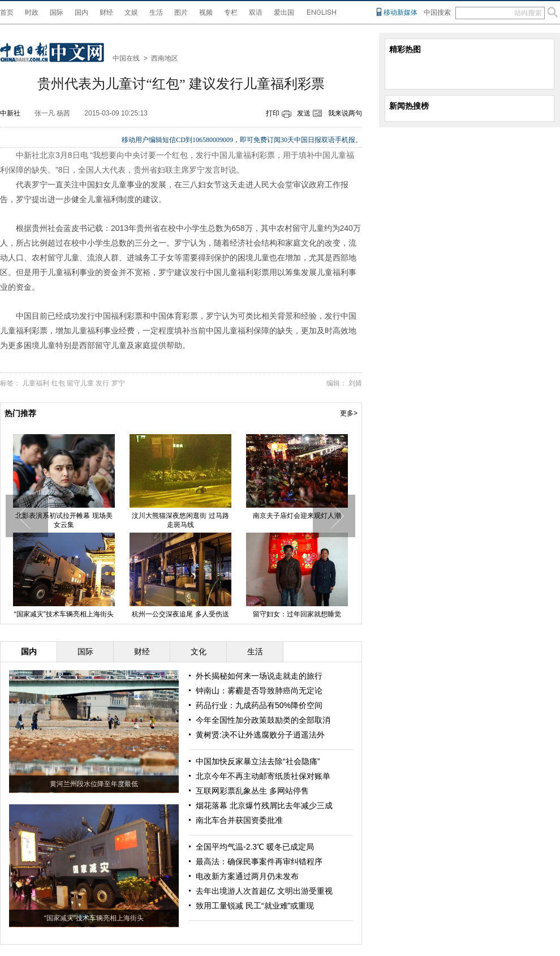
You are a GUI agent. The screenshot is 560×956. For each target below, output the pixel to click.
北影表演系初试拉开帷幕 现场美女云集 (64, 520)
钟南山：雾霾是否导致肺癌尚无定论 (259, 691)
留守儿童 (80, 383)
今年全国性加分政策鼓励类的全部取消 (263, 720)
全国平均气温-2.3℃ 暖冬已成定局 (255, 847)
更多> (349, 413)
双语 (256, 12)
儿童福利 (36, 383)
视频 (206, 12)
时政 (32, 12)
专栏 (231, 12)
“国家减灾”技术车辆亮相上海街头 (64, 614)
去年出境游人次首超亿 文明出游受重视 (264, 891)
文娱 (131, 12)
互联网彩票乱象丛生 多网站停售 (252, 791)
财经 (106, 12)
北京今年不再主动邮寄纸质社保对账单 (263, 776)
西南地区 (165, 58)
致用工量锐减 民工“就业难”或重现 (255, 906)
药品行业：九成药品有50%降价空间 (259, 705)
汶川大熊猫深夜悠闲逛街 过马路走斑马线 (180, 520)
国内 (81, 12)
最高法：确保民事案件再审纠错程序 (259, 861)
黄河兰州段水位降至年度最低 (94, 784)
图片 (181, 12)
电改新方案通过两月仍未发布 (247, 876)
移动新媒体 (400, 12)
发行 (102, 383)
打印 (273, 113)
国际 (57, 12)
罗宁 (118, 383)
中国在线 (126, 58)
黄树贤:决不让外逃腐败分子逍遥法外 (260, 735)
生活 (156, 12)
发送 (304, 113)
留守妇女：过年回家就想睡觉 (297, 614)
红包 (58, 383)
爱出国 (284, 12)
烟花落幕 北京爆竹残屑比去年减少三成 (264, 805)
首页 (7, 12)
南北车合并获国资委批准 (239, 820)
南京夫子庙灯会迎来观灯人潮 (297, 516)
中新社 (10, 113)
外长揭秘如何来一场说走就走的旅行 (259, 676)
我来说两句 (345, 113)
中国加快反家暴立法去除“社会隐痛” (258, 761)
